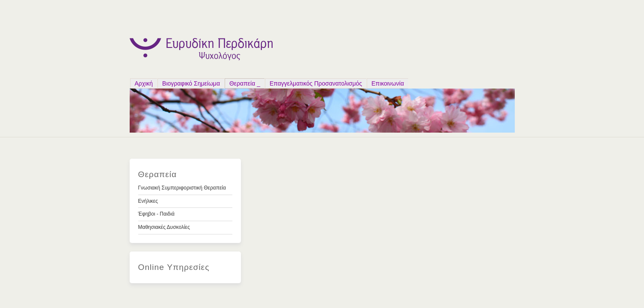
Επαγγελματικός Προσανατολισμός (316, 83)
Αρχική (144, 83)
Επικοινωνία (388, 83)
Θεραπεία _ (245, 84)
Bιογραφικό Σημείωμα (191, 83)
